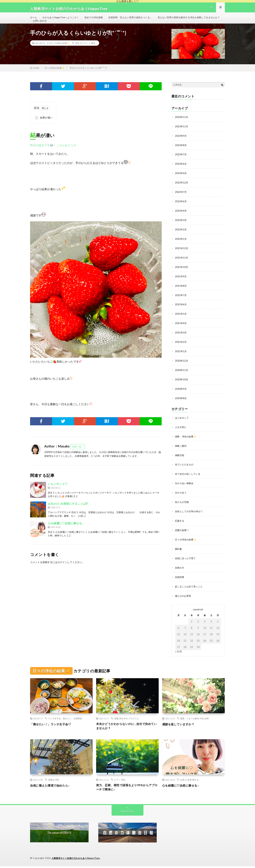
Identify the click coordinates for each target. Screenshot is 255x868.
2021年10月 (182, 273)
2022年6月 (181, 209)
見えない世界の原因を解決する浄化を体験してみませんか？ (66, 27)
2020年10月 (182, 383)
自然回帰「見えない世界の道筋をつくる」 (138, 20)
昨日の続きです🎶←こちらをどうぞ (53, 154)
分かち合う (181, 495)
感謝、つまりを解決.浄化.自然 (194, 719)
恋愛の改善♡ (182, 532)
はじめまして (182, 421)
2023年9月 (181, 144)
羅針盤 (179, 550)
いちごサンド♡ (58, 493)
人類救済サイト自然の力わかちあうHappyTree (77, 860)
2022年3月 (181, 227)
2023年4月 (181, 181)
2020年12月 (182, 365)
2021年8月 (181, 291)
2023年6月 (181, 172)
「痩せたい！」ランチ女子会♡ (53, 724)
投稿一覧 (77, 455)
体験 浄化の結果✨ (186, 440)
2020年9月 (181, 393)
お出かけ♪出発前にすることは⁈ (68, 512)
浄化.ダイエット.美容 (85, 52)
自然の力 (180, 568)
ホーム (34, 20)
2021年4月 (181, 328)
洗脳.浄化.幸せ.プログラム (127, 719)
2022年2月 (181, 236)
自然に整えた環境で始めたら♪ (52, 786)
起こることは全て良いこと (190, 587)
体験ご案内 (181, 449)
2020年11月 (182, 374)
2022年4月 (181, 218)
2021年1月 (181, 356)
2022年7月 (181, 199)
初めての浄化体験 (99, 20)
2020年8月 (181, 402)
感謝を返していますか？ (180, 724)
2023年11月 (182, 135)
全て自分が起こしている (189, 476)
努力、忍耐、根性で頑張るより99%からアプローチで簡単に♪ (127, 789)
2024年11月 (182, 126)
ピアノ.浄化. (120, 781)
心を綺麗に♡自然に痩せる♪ (66, 532)
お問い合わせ (113, 27)
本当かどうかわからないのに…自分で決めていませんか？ (127, 727)
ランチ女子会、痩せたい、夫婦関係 (65, 719)
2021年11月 (182, 264)
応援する (180, 522)
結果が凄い (44, 126)
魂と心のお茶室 (184, 596)
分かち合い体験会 (185, 486)
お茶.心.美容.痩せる (189, 781)
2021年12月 (182, 255)
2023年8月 (181, 153)
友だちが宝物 (182, 504)
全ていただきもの (185, 467)
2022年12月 (182, 190)
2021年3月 (181, 337)
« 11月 (179, 652)
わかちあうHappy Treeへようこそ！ (63, 20)
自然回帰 (180, 578)
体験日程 (180, 458)
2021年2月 (181, 347)
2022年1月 (181, 245)
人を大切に (181, 430)
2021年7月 (181, 301)
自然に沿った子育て (186, 559)
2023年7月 (181, 162)
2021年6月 (181, 310)
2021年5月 (181, 319)
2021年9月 (181, 282)
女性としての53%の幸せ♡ (190, 513)
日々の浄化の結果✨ (60, 52)
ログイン (62, 571)
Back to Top (128, 813)
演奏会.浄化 (54, 781)
